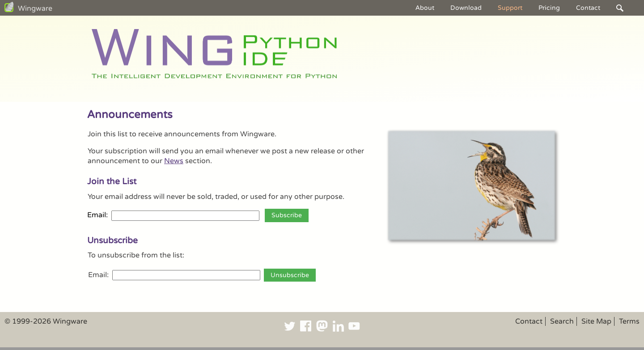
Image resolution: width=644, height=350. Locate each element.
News (174, 161)
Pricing (549, 8)
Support (510, 8)
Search (562, 321)
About (425, 8)
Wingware (35, 8)
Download (466, 8)
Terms (629, 321)
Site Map (596, 321)
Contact (588, 8)
